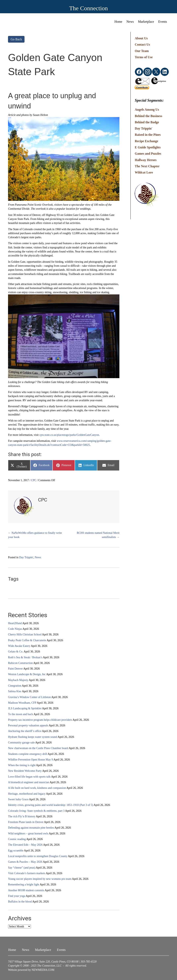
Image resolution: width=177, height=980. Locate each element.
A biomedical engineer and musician (29, 782)
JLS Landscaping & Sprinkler (25, 708)
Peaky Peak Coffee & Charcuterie (27, 640)
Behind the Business (148, 116)
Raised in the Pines (148, 135)
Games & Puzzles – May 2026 (25, 862)
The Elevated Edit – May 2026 (25, 845)
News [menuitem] (130, 22)
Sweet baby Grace (18, 799)
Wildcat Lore (144, 172)
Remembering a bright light (24, 885)
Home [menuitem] (118, 22)
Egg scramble (16, 851)
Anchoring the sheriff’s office (25, 731)
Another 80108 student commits (26, 890)
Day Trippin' (26, 557)
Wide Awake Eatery (19, 646)
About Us (141, 38)
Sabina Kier (15, 691)
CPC (34, 480)
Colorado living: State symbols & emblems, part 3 (36, 811)
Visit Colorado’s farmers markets (27, 873)
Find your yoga (17, 896)
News (38, 557)
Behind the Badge (147, 122)
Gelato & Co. (16, 652)
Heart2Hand (15, 623)
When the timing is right (22, 765)
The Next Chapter (147, 166)
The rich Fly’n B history (22, 816)
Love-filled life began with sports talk (29, 777)
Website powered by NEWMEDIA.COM (31, 970)
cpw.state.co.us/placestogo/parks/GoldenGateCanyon (69, 435)
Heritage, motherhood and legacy (27, 794)
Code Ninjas (15, 629)
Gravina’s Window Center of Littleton (29, 697)
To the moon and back (20, 714)
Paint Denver (15, 669)
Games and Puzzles (148, 154)
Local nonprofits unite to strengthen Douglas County (38, 856)
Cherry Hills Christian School (25, 634)
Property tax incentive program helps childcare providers (40, 720)
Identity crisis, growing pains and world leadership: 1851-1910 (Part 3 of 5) (51, 805)
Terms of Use (144, 57)
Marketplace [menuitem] (146, 22)
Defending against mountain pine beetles (31, 828)
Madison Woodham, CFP (22, 703)
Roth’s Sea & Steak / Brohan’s (25, 657)
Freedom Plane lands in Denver (26, 822)
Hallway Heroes (146, 160)
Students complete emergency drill (28, 754)
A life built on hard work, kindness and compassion (37, 788)
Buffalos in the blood (20, 902)
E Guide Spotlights (148, 147)
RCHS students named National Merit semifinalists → (98, 535)
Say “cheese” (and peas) (22, 868)
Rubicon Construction (20, 663)
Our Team (142, 51)
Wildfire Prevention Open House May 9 (31, 760)
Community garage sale (21, 743)
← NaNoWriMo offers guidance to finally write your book (35, 535)
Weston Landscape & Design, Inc (27, 674)
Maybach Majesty (18, 680)
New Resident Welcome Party (25, 771)
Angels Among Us (147, 110)
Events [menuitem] (163, 22)
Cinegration (15, 686)
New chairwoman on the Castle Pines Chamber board (38, 748)
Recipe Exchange (146, 141)
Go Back (16, 39)
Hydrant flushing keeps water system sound (33, 737)
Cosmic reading (17, 839)
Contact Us (142, 44)
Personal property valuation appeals (28, 725)
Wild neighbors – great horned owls (28, 834)
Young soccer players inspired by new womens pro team (40, 879)
